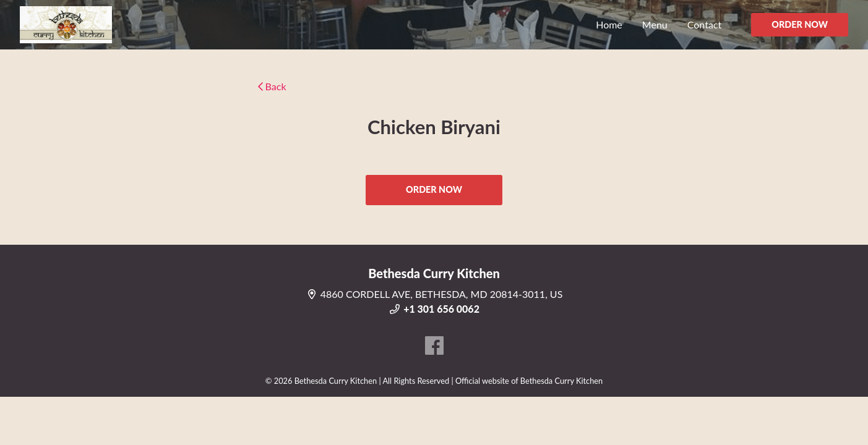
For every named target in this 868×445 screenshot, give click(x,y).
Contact (704, 24)
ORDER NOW (800, 24)
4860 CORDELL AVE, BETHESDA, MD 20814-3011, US (434, 294)
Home (609, 24)
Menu (655, 24)
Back (272, 86)
